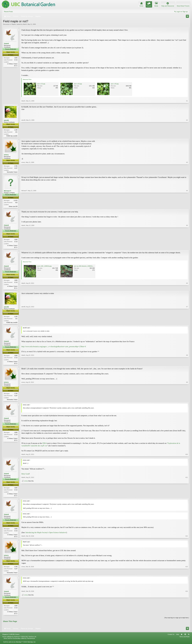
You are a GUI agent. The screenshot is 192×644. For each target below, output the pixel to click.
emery (6, 155)
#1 (187, 101)
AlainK (25, 24)
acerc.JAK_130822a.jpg (44, 267)
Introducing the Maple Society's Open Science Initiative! (46, 534)
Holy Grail (25, 476)
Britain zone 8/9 (13, 207)
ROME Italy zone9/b (12, 136)
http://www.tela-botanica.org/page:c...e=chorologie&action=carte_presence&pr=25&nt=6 (54, 348)
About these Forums (183, 6)
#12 (187, 538)
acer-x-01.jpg (41, 84)
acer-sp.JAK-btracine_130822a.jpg (84, 267)
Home (182, 637)
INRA (45, 445)
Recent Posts (8, 12)
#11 (187, 493)
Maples (14, 24)
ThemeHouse (31, 641)
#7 (187, 323)
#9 (187, 401)
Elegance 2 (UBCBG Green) (11, 637)
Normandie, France (12, 172)
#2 (187, 136)
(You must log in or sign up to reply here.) (177, 620)
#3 (187, 172)
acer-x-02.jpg (78, 84)
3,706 (16, 166)
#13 (187, 574)
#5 (187, 248)
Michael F (8, 191)
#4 (187, 207)
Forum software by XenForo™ (19, 639)
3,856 (16, 58)
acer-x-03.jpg (115, 84)
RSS (189, 637)
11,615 (15, 201)
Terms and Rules (184, 639)
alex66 (6, 120)
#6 (187, 289)
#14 (187, 611)
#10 (187, 456)
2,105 (16, 130)
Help (177, 637)
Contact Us (171, 637)
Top (185, 637)
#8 (187, 364)
